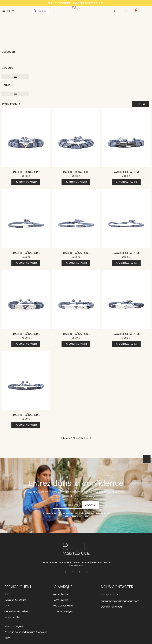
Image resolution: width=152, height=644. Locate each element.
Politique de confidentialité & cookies (26, 632)
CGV (7, 638)
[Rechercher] (41, 11)
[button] (141, 104)
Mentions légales (14, 626)
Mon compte (12, 617)
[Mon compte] (115, 11)
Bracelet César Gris (26, 172)
